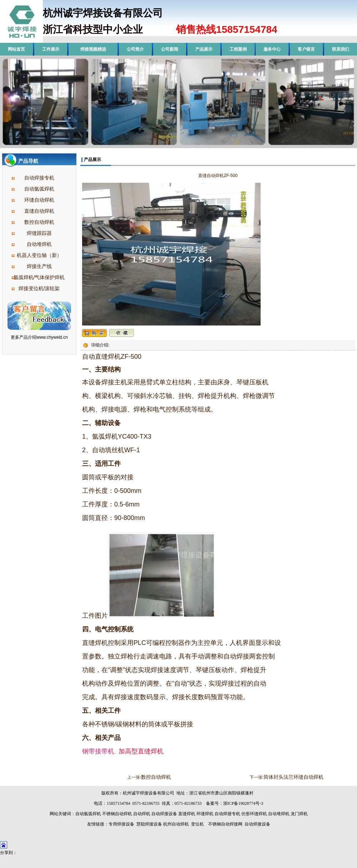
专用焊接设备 (121, 824)
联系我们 (341, 49)
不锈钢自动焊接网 (225, 824)
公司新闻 (170, 49)
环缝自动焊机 (39, 200)
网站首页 (16, 49)
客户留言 (306, 49)
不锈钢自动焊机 (117, 814)
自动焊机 (142, 814)
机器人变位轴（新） (39, 255)
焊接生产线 (39, 266)
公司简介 (135, 49)
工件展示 (51, 49)
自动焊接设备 (164, 814)
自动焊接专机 (39, 178)
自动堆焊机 (39, 244)
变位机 (197, 824)
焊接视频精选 (93, 49)
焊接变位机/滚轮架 (39, 288)
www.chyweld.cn (52, 337)
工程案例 (238, 49)
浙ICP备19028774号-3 (243, 803)
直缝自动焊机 (39, 211)
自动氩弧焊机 (39, 189)
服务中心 (272, 49)
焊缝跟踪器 (39, 233)
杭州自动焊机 (176, 824)
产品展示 (204, 49)
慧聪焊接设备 (149, 824)
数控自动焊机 (39, 222)
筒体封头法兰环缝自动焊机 (293, 777)
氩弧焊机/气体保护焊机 (39, 277)
